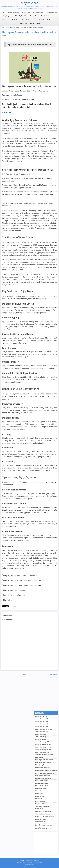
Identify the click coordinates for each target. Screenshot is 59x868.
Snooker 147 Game (41, 804)
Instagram (37, 860)
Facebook (27, 860)
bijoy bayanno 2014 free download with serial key (22, 580)
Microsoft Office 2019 (42, 786)
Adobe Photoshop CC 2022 (43, 747)
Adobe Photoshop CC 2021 (43, 744)
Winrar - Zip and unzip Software (45, 817)
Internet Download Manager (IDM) (45, 773)
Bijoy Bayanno (7, 16)
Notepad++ (39, 799)
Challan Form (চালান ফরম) (43, 768)
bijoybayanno (9, 27)
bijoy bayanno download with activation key (20, 575)
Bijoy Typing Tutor (21, 16)
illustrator (6, 20)
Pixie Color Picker (41, 801)
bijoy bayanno (30, 3)
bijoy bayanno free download (14, 590)
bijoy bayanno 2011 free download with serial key (22, 585)
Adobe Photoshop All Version (44, 742)
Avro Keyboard (40, 757)
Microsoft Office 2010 (42, 783)
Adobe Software (14, 12)
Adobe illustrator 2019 (42, 719)
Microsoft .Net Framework (43, 778)
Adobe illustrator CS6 (42, 732)
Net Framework (52, 20)
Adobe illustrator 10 (41, 716)
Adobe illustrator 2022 (42, 724)
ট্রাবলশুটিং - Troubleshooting (44, 825)
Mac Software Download (43, 776)
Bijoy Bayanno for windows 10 (44, 760)
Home (3, 12)
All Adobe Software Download (44, 755)
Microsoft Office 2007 (42, 781)
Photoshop (15, 20)
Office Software (27, 20)
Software (32, 864)
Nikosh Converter (52, 12)
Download (27, 864)
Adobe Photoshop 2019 (42, 737)
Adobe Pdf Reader (41, 734)
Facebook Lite (22, 24)
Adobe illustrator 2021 (42, 722)
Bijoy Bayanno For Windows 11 (45, 762)
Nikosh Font (26, 12)
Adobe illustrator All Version (44, 729)
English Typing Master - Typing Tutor (46, 771)
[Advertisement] (29, 694)
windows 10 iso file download (44, 812)
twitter (32, 860)
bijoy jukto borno (10, 600)
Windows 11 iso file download (44, 814)
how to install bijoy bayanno (14, 595)
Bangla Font (34, 16)
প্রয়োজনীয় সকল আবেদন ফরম (43, 828)
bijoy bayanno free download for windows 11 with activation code (29, 34)
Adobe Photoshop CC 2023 (43, 750)
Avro (55, 16)
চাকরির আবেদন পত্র (40, 822)
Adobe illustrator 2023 (42, 727)
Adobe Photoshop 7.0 (42, 739)
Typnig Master (46, 16)
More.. (39, 24)
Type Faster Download (42, 806)
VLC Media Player (41, 809)
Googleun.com (34, 866)
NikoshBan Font (38, 12)
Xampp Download (41, 819)
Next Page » (53, 675)
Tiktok (32, 24)
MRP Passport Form (41, 788)
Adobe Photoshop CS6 (42, 752)
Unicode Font (39, 20)
